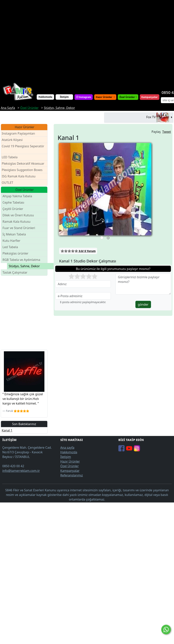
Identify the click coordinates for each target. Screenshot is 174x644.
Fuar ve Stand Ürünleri (19, 228)
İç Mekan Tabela (14, 234)
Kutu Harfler (11, 241)
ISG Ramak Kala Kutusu (19, 176)
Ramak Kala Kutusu (17, 222)
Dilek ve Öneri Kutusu (18, 215)
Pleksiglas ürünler (15, 253)
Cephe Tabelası (13, 202)
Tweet (167, 132)
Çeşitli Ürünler (13, 209)
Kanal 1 (7, 430)
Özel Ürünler (69, 466)
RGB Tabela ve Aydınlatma (21, 260)
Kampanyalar (70, 471)
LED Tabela (10, 157)
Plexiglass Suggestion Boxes (22, 170)
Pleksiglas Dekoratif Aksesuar (23, 164)
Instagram (84, 97)
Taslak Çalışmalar (15, 272)
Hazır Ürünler (104, 97)
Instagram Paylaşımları (20, 134)
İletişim (64, 97)
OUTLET (7, 183)
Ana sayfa (67, 448)
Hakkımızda (45, 97)
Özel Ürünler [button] (127, 97)
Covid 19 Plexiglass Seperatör (23, 149)
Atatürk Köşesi (12, 140)
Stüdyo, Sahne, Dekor (24, 266)
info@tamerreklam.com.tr (21, 471)
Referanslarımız (72, 475)
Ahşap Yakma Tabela (17, 196)
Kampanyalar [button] (150, 97)
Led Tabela (10, 247)
